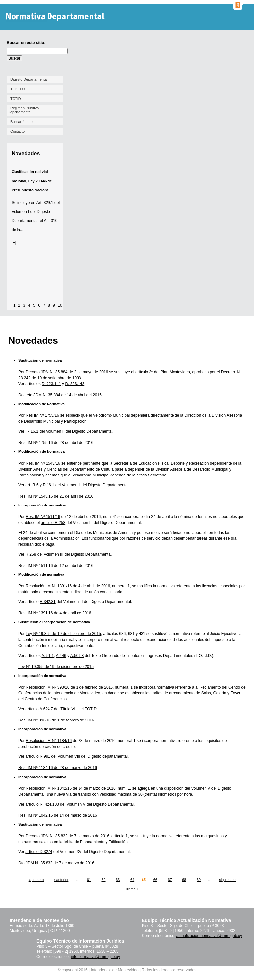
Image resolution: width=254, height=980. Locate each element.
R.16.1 (32, 431)
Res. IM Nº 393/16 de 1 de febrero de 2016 (56, 720)
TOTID (16, 99)
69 (199, 880)
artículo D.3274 (39, 852)
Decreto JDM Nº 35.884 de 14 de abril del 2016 (60, 395)
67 (170, 880)
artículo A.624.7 (39, 709)
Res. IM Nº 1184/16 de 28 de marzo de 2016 (58, 768)
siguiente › (227, 880)
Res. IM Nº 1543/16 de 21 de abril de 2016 (56, 496)
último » (132, 889)
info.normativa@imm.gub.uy (96, 957)
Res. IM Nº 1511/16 (43, 517)
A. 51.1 (48, 656)
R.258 (31, 554)
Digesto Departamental (29, 79)
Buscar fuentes (22, 122)
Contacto (17, 131)
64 (132, 880)
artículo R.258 (53, 523)
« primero (36, 880)
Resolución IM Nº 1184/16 (49, 741)
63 (118, 880)
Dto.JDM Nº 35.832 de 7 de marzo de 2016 (56, 863)
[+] (14, 243)
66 (155, 880)
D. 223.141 (51, 384)
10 (60, 305)
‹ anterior (61, 880)
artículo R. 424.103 (42, 804)
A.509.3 (77, 656)
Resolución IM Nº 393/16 (48, 687)
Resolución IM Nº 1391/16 (49, 586)
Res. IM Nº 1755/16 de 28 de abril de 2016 (56, 443)
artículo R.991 (38, 756)
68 (184, 880)
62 (103, 880)
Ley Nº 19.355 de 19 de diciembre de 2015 (63, 634)
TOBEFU (17, 89)
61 (89, 880)
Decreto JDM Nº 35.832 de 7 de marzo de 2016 (67, 836)
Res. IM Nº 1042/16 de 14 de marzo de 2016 (58, 815)
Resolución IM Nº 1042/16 (49, 788)
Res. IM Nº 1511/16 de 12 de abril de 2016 (56, 566)
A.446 (61, 656)
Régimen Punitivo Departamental (23, 110)
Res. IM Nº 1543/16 (43, 463)
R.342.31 (48, 602)
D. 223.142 (75, 384)
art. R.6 (32, 485)
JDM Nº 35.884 (54, 372)
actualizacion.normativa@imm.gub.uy (209, 936)
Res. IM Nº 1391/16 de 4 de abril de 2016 (55, 613)
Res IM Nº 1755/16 (42, 415)
